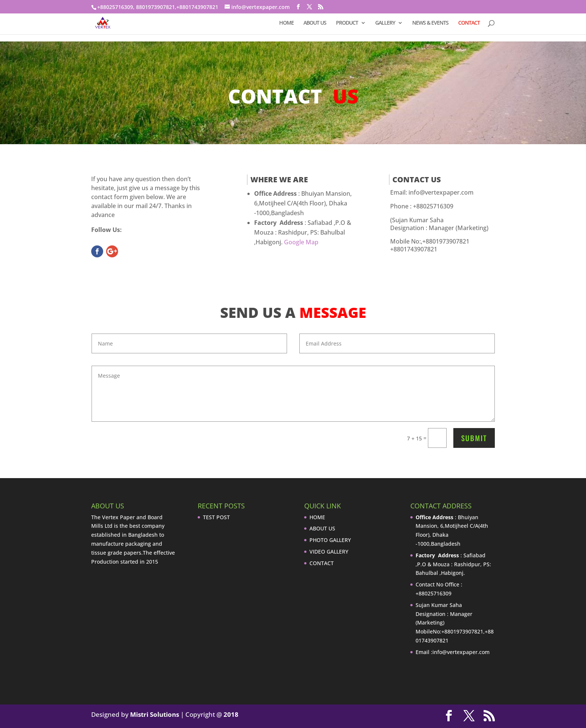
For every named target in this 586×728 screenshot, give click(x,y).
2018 (231, 714)
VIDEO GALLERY (329, 552)
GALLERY (385, 23)
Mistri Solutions (155, 714)
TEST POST (216, 517)
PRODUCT (347, 23)
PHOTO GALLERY (330, 540)
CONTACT (469, 23)
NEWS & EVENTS (430, 23)
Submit (474, 438)
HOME (286, 23)
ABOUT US (315, 23)
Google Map (301, 242)
